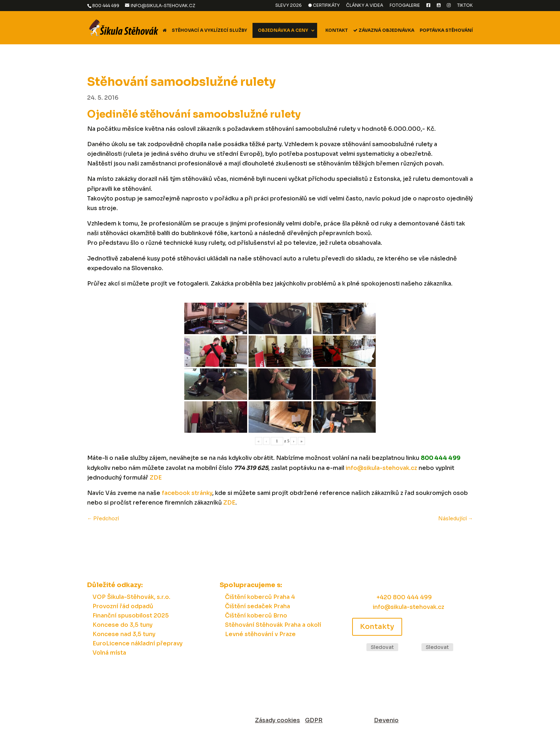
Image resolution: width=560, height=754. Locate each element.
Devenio (386, 720)
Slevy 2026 (289, 6)
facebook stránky (187, 493)
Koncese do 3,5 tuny (122, 625)
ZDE (156, 478)
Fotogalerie (405, 6)
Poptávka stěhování (446, 31)
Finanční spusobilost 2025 (131, 616)
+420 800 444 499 (404, 597)
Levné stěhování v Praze (260, 634)
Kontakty (377, 627)
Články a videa (365, 6)
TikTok (465, 6)
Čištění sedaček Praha (257, 606)
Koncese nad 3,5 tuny (124, 634)
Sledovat (382, 647)
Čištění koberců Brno (256, 616)
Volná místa (109, 653)
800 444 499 (106, 6)
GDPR (314, 720)
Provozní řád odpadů (123, 606)
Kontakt (337, 31)
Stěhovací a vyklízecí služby (209, 31)
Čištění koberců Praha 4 (260, 597)
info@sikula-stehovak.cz (381, 468)
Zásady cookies (277, 720)
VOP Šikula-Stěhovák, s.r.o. (131, 597)
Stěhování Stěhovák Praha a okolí (273, 625)
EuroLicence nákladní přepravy (137, 643)
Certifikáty (324, 6)
